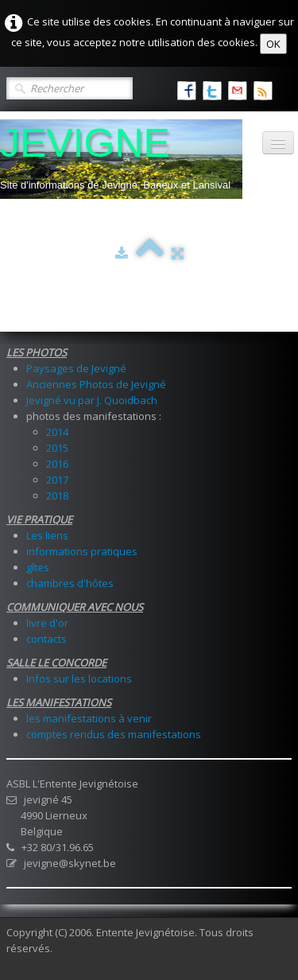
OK (273, 44)
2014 (57, 432)
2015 (57, 448)
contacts (46, 639)
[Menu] (278, 143)
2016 (57, 464)
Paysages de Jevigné (76, 368)
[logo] (121, 159)
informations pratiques (82, 551)
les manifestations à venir (89, 718)
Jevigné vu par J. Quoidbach (92, 400)
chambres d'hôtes (70, 583)
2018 (57, 496)
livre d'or (47, 623)
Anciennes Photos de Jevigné (96, 384)
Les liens (47, 535)
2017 (57, 480)
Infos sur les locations (79, 679)
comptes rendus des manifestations (114, 734)
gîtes (38, 567)
